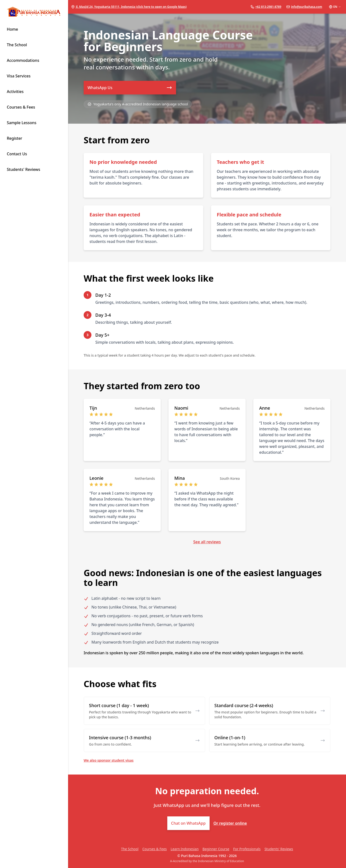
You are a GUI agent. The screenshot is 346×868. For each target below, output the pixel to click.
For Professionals (247, 849)
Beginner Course (216, 849)
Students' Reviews (279, 849)
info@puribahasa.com (307, 7)
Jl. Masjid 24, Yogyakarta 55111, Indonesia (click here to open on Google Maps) (131, 7)
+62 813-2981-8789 (268, 7)
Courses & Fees (154, 849)
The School (130, 849)
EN (335, 7)
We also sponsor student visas (109, 760)
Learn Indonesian (185, 849)
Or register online (230, 823)
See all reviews (207, 542)
